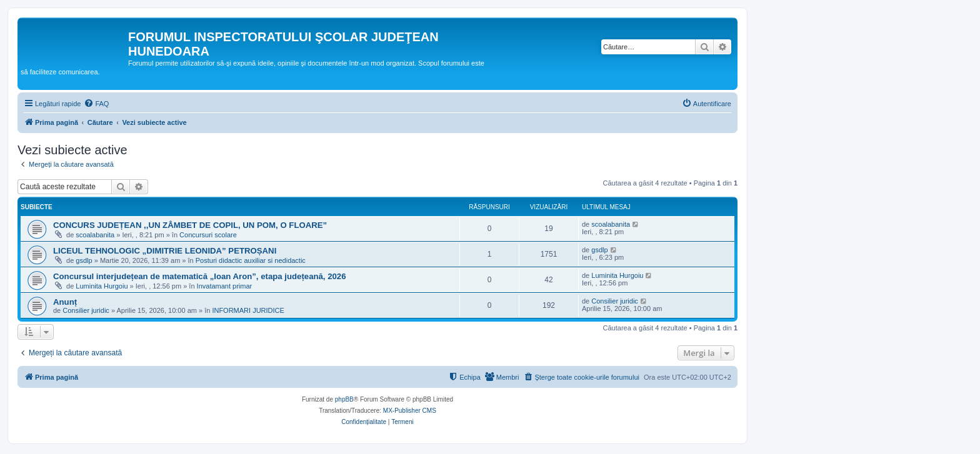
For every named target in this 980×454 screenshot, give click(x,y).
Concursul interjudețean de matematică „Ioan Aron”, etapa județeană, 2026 (200, 276)
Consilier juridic (86, 310)
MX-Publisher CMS (410, 411)
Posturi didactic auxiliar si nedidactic (251, 260)
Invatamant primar (225, 286)
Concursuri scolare (208, 235)
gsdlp (84, 260)
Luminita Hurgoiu (102, 286)
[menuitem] (96, 104)
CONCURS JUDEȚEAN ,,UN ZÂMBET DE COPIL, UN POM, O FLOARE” (190, 225)
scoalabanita (95, 235)
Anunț (65, 302)
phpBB (344, 399)
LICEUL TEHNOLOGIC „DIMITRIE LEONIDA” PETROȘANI (165, 251)
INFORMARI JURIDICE (248, 310)
